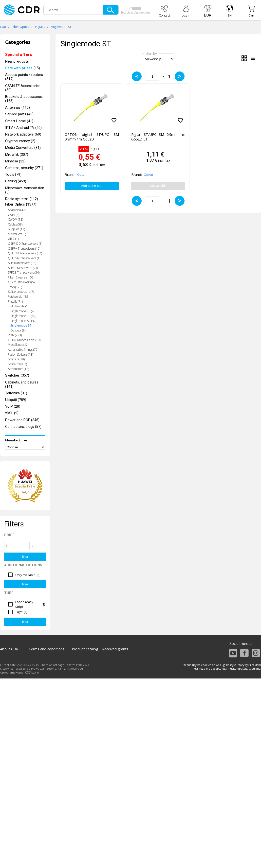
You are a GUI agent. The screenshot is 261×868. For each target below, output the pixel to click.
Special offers (19, 55)
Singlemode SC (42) (23, 321)
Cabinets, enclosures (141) (22, 384)
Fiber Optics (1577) (21, 204)
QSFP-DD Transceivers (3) (25, 244)
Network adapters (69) (23, 134)
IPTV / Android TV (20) (23, 128)
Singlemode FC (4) (22, 311)
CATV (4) (13, 215)
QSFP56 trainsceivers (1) (24, 258)
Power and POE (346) (22, 420)
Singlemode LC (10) (23, 316)
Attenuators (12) (18, 369)
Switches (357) (17, 375)
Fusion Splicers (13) (20, 355)
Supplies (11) (16, 229)
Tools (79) (13, 175)
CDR (3, 27)
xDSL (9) (12, 413)
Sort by (151, 53)
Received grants (115, 649)
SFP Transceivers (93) (22, 263)
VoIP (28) (13, 407)
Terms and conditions (47, 649)
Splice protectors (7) (21, 292)
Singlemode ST (61, 27)
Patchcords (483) (19, 297)
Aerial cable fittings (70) (23, 350)
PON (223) (15, 335)
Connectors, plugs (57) (23, 427)
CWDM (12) (15, 219)
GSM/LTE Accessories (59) (23, 88)
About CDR (9, 649)
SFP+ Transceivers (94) (23, 268)
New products (17, 61)
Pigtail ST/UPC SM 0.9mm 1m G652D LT (158, 137)
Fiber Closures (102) (21, 277)
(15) (23, 68)
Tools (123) (15, 287)
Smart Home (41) (19, 121)
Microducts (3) (17, 234)
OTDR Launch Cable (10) (24, 340)
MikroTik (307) (17, 155)
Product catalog (85, 649)
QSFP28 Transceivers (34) (25, 253)
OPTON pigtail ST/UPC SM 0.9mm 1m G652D (92, 137)
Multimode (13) (20, 306)
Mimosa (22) (15, 161)
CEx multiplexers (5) (21, 282)
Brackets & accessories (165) (24, 99)
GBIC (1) (13, 239)
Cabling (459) (16, 181)
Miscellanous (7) (18, 345)
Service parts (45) (19, 114)
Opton (82, 175)
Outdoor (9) (18, 330)
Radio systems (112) (22, 199)
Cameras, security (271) (24, 168)
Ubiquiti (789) (16, 400)
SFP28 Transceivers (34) (24, 272)
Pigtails (40, 27)
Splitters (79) (16, 359)
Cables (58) (15, 224)
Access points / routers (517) (24, 77)
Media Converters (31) (23, 148)
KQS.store (32, 672)
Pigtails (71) (15, 302)
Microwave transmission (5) (25, 190)
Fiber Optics (20, 27)
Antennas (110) (18, 108)
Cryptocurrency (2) (20, 141)
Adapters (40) (17, 210)
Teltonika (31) (16, 393)
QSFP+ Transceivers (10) (24, 249)
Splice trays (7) (17, 364)
